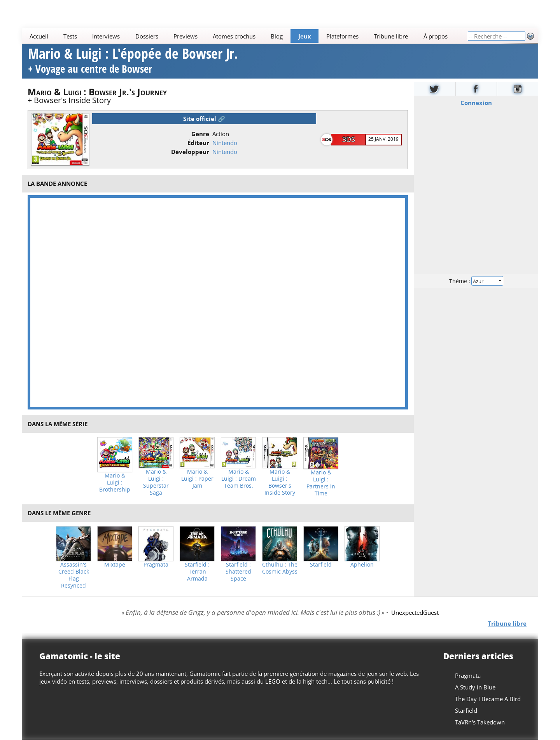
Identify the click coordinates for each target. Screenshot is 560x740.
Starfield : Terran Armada (197, 572)
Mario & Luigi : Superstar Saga (156, 482)
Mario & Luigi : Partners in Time (321, 483)
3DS (349, 139)
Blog (277, 36)
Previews (185, 36)
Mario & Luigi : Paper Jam (197, 479)
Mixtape (115, 565)
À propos (436, 36)
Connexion (476, 102)
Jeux (305, 36)
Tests (70, 36)
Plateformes (342, 36)
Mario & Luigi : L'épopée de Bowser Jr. (133, 62)
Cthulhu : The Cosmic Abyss (280, 568)
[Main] (245, 36)
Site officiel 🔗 (204, 119)
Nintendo (225, 143)
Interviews (106, 36)
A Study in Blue (475, 687)
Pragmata (156, 565)
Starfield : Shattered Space (238, 572)
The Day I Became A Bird (488, 699)
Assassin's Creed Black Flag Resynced (74, 575)
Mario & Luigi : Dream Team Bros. (239, 479)
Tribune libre (391, 36)
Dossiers (147, 36)
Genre (200, 134)
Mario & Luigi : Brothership (115, 483)
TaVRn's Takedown (480, 722)
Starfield (321, 565)
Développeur (190, 152)
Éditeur (198, 143)
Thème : (476, 281)
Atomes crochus (234, 36)
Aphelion (362, 565)
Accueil (39, 36)
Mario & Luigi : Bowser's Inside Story (280, 482)
